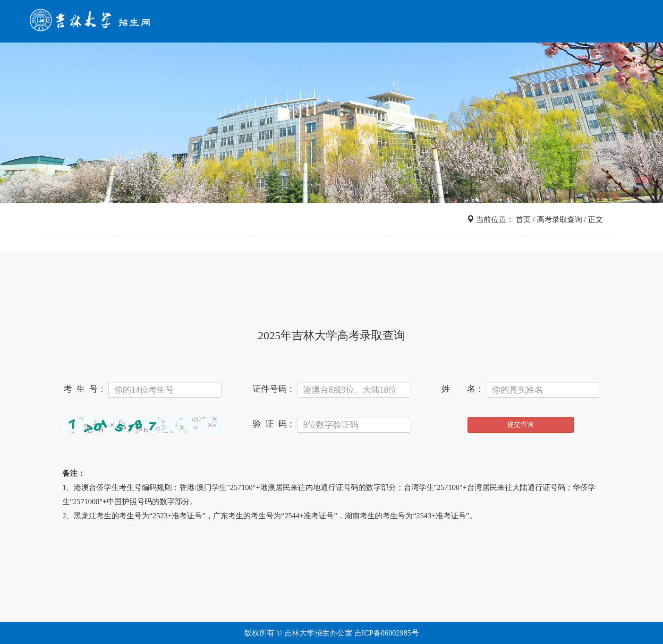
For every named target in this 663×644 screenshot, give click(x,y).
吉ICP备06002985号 (387, 633)
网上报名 (510, 23)
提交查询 (520, 425)
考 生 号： (85, 389)
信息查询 (424, 23)
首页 (346, 23)
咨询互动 (597, 23)
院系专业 (467, 23)
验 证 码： (274, 424)
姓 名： (463, 389)
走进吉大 (554, 23)
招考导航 (380, 23)
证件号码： (274, 389)
